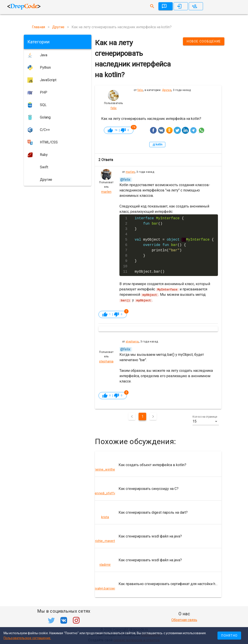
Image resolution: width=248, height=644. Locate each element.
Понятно (229, 636)
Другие (167, 90)
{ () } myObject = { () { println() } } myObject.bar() (174, 245)
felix (140, 90)
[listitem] (158, 465)
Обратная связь (184, 620)
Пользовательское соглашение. (27, 638)
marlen (130, 172)
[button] (206, 421)
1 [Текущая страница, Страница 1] (142, 416)
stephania (132, 341)
